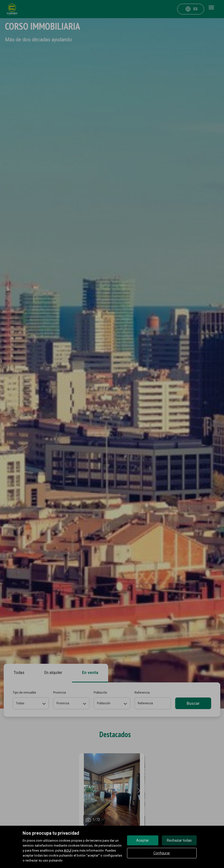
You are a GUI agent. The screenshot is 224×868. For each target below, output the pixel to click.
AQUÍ (68, 850)
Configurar (162, 853)
